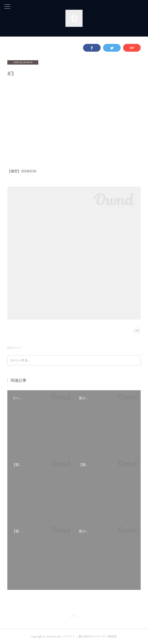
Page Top (74, 617)
